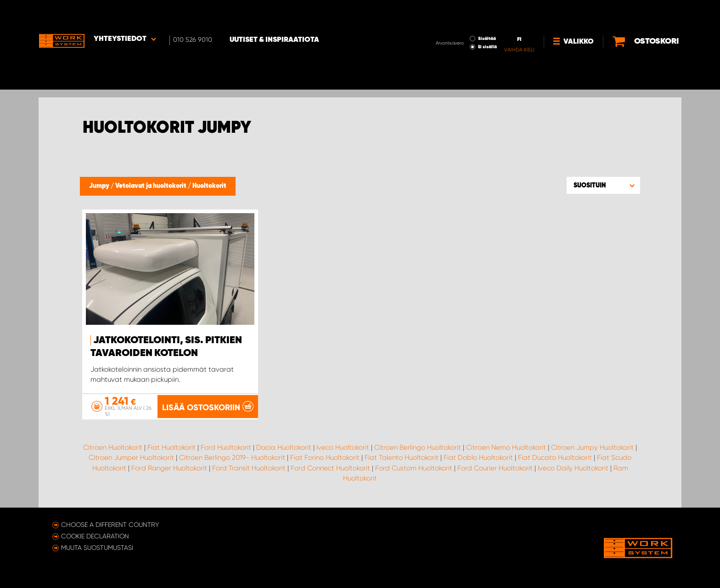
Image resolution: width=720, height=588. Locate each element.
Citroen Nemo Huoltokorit (506, 447)
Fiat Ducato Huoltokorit (555, 458)
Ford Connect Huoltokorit (330, 468)
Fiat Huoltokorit (172, 447)
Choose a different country (110, 525)
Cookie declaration (95, 536)
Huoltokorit (209, 186)
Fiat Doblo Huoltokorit (478, 458)
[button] (603, 185)
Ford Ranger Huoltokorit (169, 468)
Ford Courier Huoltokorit (495, 468)
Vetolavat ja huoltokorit (152, 186)
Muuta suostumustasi (97, 548)
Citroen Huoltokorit (113, 447)
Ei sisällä (457, 21)
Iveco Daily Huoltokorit (573, 468)
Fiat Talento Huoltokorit (402, 458)
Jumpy (100, 186)
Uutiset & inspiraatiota (275, 14)
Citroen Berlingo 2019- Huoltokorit (232, 458)
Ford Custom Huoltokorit (414, 468)
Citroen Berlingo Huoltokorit (418, 447)
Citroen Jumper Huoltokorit (131, 458)
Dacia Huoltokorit (284, 447)
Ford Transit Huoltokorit (249, 468)
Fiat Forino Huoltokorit (325, 458)
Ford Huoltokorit (226, 447)
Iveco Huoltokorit (343, 447)
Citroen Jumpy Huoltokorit (592, 447)
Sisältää (457, 13)
